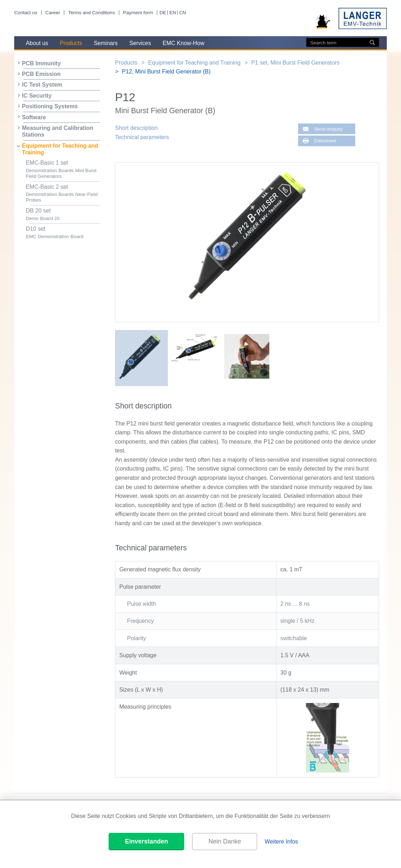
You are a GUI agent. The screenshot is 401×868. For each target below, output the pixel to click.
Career (53, 13)
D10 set (63, 233)
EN (173, 13)
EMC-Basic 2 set (63, 194)
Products (71, 43)
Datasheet (325, 141)
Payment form (138, 13)
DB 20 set (63, 215)
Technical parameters (142, 137)
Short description (136, 128)
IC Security (37, 96)
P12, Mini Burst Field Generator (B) (166, 72)
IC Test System (42, 85)
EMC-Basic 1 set (63, 169)
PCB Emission (41, 74)
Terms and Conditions (91, 13)
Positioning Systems (50, 106)
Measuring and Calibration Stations (58, 131)
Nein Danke (225, 841)
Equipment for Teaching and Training (60, 149)
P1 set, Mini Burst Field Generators (295, 63)
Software (34, 117)
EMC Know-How (183, 43)
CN (183, 13)
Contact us (26, 13)
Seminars (106, 43)
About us (37, 43)
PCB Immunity (41, 63)
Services (140, 43)
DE (163, 13)
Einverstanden (146, 841)
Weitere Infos (281, 842)
